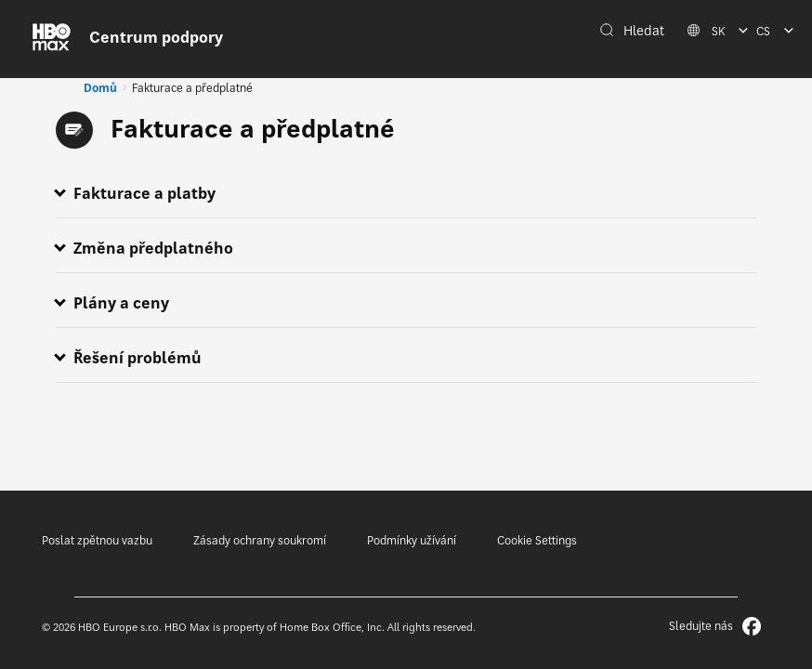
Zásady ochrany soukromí (260, 540)
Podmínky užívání (412, 540)
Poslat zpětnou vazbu (97, 540)
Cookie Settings (537, 540)
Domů (100, 88)
